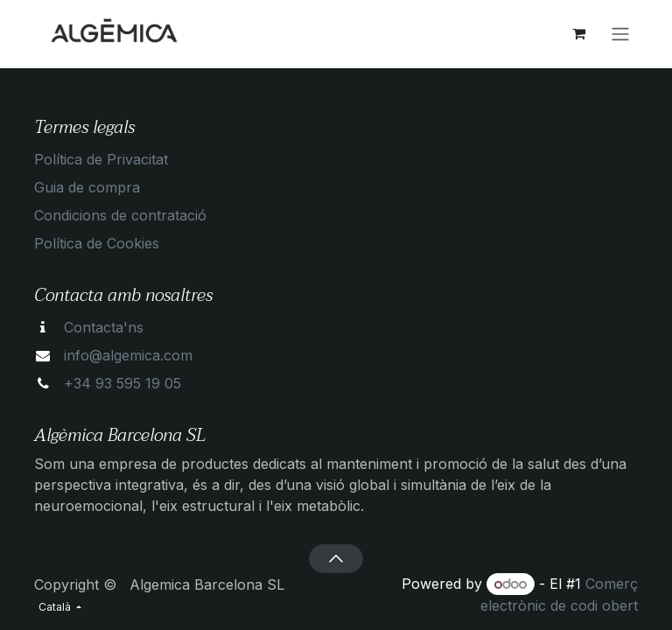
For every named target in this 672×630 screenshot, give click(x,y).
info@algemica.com (128, 355)
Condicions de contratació (120, 215)
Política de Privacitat (101, 159)
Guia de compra (87, 187)
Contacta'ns (104, 327)
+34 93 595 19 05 (122, 383)
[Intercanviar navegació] (620, 33)
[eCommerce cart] (578, 33)
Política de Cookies (97, 243)
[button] (336, 558)
